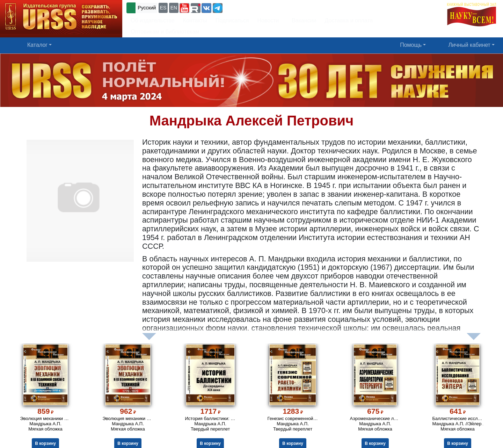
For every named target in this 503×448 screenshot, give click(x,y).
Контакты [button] (195, 20)
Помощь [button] (411, 45)
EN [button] (174, 8)
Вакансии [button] (302, 20)
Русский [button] (147, 8)
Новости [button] (268, 20)
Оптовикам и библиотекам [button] (165, 32)
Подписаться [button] (232, 20)
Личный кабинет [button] (469, 45)
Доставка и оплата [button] (349, 20)
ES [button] (163, 8)
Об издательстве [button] (153, 20)
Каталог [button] (37, 45)
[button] (184, 8)
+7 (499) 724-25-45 (250, 7)
